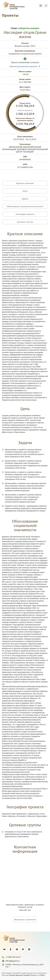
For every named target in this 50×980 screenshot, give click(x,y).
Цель (25, 191)
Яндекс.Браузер (16, 975)
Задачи (25, 199)
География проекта (25, 214)
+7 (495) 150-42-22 (11, 957)
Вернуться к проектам (25, 919)
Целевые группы (25, 222)
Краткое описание (25, 183)
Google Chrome (29, 975)
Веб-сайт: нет (25, 910)
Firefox (42, 975)
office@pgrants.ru (11, 961)
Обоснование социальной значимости (25, 206)
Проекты (10, 15)
